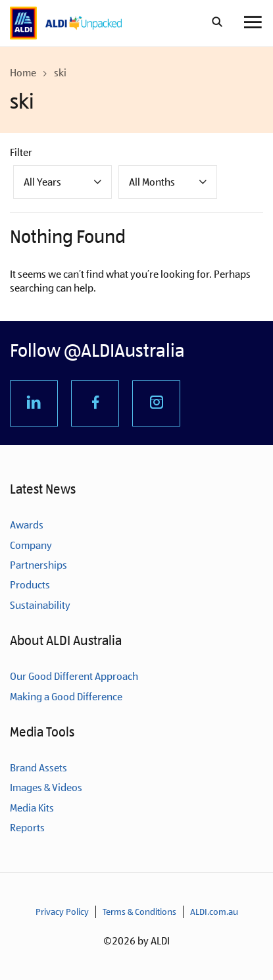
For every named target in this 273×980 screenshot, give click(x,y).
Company (31, 545)
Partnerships (38, 565)
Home (23, 73)
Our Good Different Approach (74, 676)
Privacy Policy (62, 912)
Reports (27, 828)
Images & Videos (46, 787)
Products (30, 585)
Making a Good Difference (66, 697)
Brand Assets (38, 768)
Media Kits (32, 808)
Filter (21, 152)
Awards (27, 525)
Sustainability (40, 605)
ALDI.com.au (214, 912)
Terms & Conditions (139, 912)
